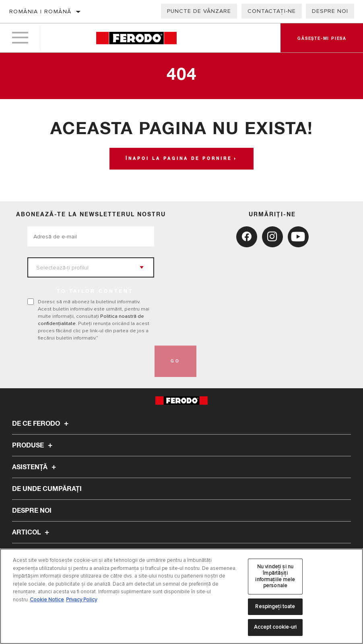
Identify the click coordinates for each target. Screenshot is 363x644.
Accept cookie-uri (275, 627)
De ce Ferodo (41, 424)
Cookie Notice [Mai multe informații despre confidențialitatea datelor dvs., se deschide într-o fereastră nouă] (47, 600)
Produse (33, 445)
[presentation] (89, 361)
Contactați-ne (272, 11)
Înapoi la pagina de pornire (179, 159)
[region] (181, 596)
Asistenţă (35, 467)
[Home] (136, 38)
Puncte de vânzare (199, 11)
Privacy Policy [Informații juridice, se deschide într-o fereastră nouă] (81, 600)
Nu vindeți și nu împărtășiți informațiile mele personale (275, 576)
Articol (32, 532)
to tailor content (95, 292)
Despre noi (330, 11)
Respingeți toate (275, 607)
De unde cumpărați (47, 489)
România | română (40, 11)
